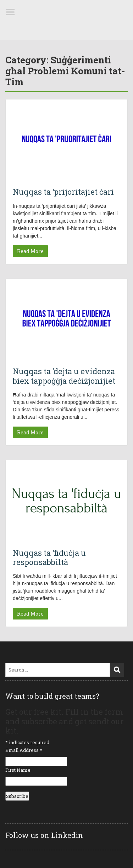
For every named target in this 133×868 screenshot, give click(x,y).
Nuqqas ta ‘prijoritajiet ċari (63, 192)
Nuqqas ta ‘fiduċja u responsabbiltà (49, 557)
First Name (18, 770)
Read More (30, 251)
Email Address (24, 750)
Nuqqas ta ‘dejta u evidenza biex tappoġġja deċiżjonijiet (64, 376)
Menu (13, 12)
